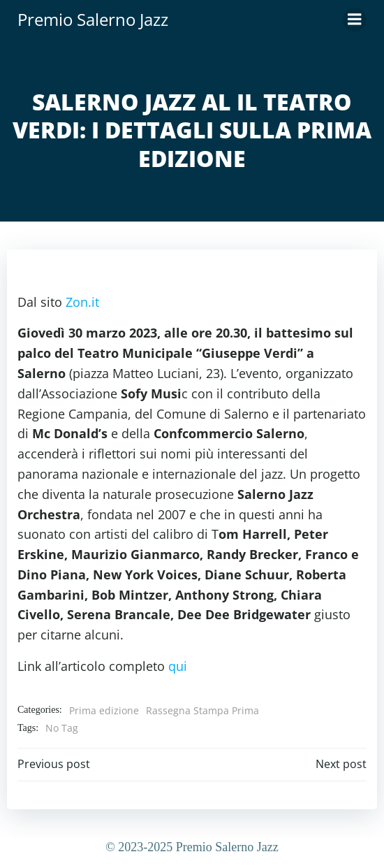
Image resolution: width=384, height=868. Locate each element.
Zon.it (82, 302)
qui (178, 666)
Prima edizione (104, 710)
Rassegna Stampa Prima (202, 710)
